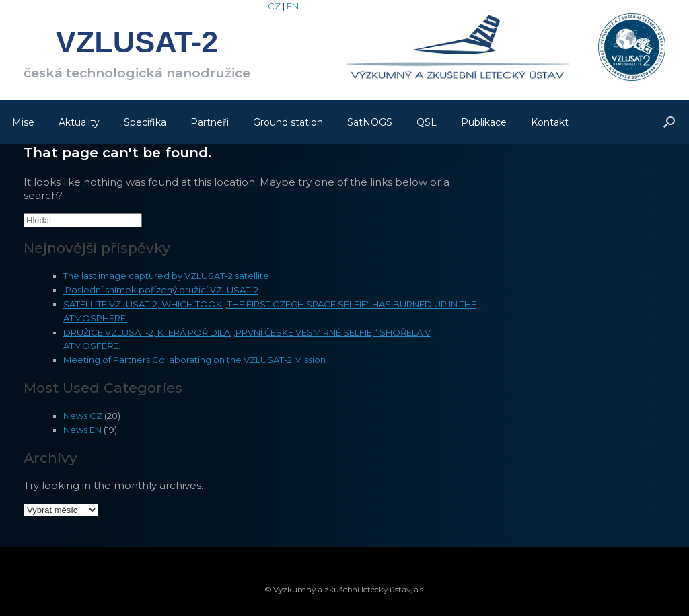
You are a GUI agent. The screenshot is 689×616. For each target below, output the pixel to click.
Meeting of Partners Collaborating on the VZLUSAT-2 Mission (194, 360)
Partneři (210, 122)
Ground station (288, 122)
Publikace (484, 122)
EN (293, 6)
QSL (427, 122)
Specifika (145, 122)
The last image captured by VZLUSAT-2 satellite (166, 276)
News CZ (83, 416)
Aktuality (79, 122)
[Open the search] (669, 122)
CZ (274, 6)
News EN (82, 430)
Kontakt (550, 122)
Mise (23, 122)
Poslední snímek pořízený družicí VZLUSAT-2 (161, 290)
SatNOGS (370, 122)
